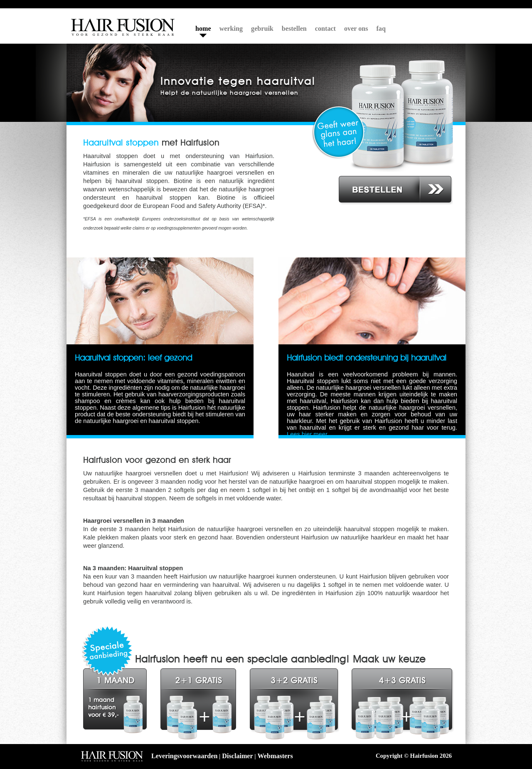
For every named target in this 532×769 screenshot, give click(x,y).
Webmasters (275, 756)
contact (325, 28)
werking (231, 28)
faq (381, 28)
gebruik (262, 28)
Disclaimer (237, 756)
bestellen (294, 28)
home (203, 28)
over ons (356, 28)
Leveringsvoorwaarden (184, 756)
